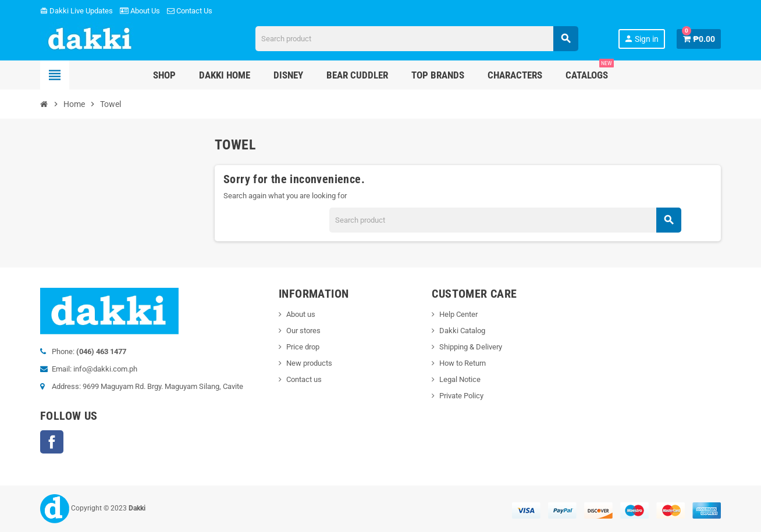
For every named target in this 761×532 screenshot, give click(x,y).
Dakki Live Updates (77, 11)
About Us (140, 11)
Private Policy (461, 396)
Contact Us (190, 11)
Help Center (458, 314)
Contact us (304, 379)
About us (301, 314)
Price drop (303, 347)
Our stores (303, 331)
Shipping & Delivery (471, 347)
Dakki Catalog (462, 331)
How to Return (463, 363)
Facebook (52, 442)
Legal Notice (460, 379)
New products (309, 363)
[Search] (417, 39)
